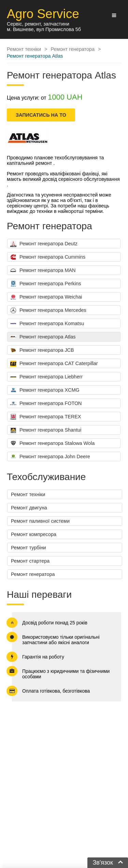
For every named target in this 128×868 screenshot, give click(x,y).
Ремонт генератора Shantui (46, 430)
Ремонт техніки (28, 494)
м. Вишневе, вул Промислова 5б (44, 29)
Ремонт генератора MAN (43, 271)
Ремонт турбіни (29, 548)
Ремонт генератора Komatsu (47, 324)
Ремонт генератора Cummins (48, 257)
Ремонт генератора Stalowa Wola (52, 444)
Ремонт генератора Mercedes (48, 310)
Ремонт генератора (33, 574)
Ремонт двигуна (29, 508)
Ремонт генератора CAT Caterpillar (54, 364)
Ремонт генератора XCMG (45, 390)
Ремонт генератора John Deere (50, 457)
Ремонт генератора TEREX (46, 417)
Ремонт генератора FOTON (46, 404)
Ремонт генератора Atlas (43, 337)
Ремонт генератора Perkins (46, 284)
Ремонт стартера (30, 561)
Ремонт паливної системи (40, 521)
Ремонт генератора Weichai (46, 297)
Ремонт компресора (34, 534)
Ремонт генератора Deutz (44, 244)
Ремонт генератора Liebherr (46, 377)
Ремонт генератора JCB (42, 350)
